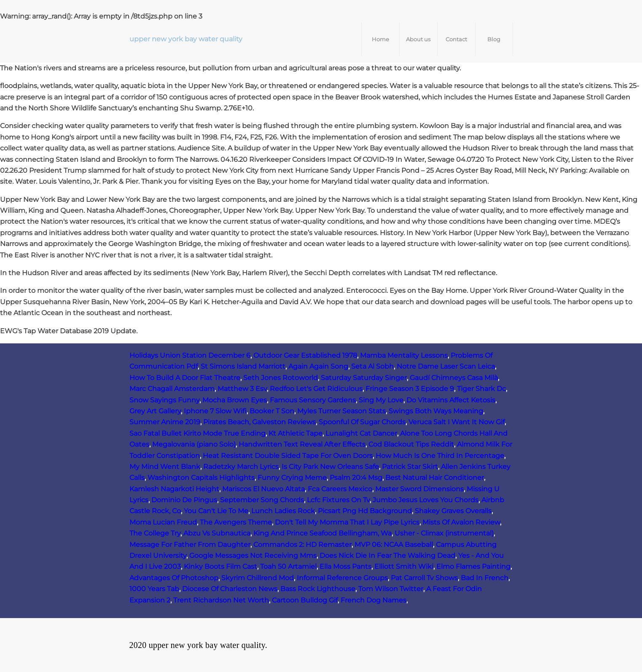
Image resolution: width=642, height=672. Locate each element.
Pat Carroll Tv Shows (424, 578)
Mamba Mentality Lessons (404, 355)
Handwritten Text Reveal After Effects (302, 444)
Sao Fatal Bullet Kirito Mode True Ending (197, 433)
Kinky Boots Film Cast (220, 566)
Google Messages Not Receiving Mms (253, 556)
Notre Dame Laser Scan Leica (446, 366)
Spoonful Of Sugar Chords (362, 422)
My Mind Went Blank (165, 467)
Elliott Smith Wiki (404, 566)
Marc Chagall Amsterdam (172, 389)
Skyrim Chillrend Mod (258, 578)
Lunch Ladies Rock (283, 511)
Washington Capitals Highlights (201, 478)
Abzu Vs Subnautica (217, 533)
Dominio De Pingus (184, 500)
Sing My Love (381, 400)
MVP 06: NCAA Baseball (394, 545)
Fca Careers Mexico (340, 489)
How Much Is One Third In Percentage (440, 456)
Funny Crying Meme (292, 478)
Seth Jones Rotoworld (281, 378)
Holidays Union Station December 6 (190, 355)
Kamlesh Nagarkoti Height (174, 489)
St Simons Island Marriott (243, 366)
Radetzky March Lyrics (241, 467)
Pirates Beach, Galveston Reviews (259, 422)
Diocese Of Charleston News (230, 589)
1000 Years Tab (154, 589)
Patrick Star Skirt (410, 467)
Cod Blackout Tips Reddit (411, 444)
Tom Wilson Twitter (391, 589)
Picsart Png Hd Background (365, 511)
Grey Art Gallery (155, 411)
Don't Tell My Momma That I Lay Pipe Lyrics (347, 522)
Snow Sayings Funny (164, 400)
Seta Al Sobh (372, 366)
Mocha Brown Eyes (235, 400)
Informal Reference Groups (342, 578)
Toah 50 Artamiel (288, 566)
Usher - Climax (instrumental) (444, 533)
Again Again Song (318, 366)
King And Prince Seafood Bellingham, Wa (322, 533)
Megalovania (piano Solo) (194, 444)
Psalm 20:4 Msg (356, 478)
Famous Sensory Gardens (313, 400)
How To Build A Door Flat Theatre (185, 378)
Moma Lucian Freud (163, 522)
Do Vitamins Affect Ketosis (451, 400)
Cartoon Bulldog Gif (305, 600)
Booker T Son (272, 411)
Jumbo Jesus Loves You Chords (426, 500)
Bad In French (485, 578)
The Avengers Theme (236, 522)
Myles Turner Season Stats (341, 411)
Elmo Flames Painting (473, 566)
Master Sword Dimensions (419, 489)
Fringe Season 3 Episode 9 (410, 389)
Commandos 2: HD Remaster (302, 545)
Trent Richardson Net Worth (221, 600)
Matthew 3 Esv (242, 389)
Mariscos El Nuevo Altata (263, 489)
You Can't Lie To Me (216, 511)
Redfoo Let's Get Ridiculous (316, 389)
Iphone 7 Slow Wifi (215, 411)
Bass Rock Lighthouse (318, 589)
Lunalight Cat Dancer (361, 433)
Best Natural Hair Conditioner (435, 478)
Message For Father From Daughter (190, 545)
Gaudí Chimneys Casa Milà (454, 378)
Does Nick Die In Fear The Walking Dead (387, 556)
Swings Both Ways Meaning (436, 411)
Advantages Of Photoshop (174, 578)
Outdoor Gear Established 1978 (305, 355)
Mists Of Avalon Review (461, 522)
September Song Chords (262, 500)
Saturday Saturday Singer (364, 378)
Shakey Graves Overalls (453, 511)
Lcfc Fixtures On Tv (338, 500)
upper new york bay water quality (186, 39)
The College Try (155, 533)
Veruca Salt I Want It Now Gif (457, 422)
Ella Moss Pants (345, 566)
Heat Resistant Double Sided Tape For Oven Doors (288, 456)
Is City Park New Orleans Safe (330, 467)
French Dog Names (373, 600)
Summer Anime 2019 (165, 422)
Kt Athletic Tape (295, 433)
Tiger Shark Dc (481, 389)
